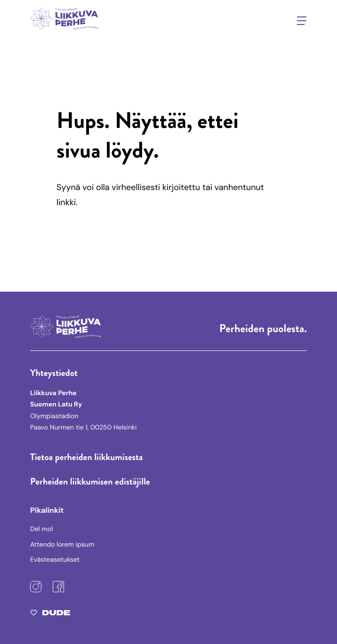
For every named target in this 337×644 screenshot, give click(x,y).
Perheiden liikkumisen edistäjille (90, 481)
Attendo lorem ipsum (62, 545)
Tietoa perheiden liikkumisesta (87, 457)
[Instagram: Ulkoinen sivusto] (36, 590)
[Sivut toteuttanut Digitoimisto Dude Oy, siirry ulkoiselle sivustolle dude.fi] (50, 615)
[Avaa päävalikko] (302, 21)
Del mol (41, 529)
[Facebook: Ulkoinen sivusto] (58, 590)
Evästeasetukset (55, 560)
